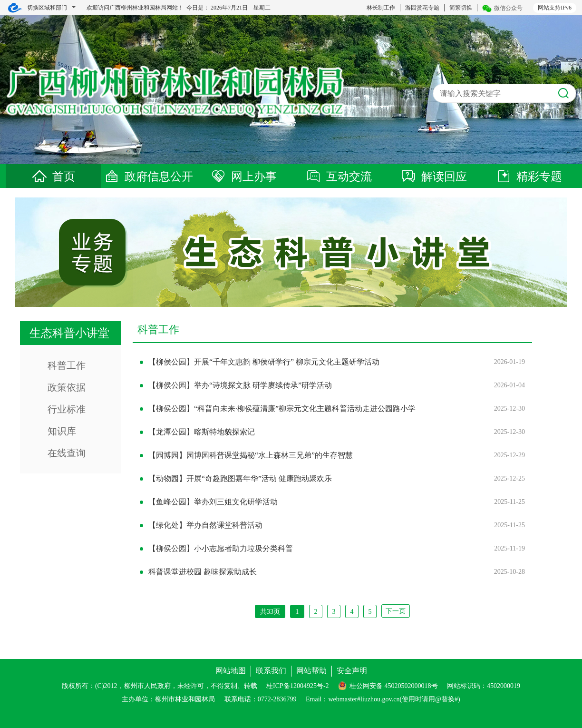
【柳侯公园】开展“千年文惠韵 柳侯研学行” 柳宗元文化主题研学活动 (264, 362)
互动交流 (339, 177)
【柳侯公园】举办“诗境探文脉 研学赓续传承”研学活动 (240, 385)
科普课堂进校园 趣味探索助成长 (203, 572)
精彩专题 (529, 177)
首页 (53, 177)
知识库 (62, 431)
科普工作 (67, 365)
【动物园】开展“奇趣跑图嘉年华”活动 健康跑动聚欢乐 (240, 478)
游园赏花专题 (422, 8)
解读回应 (434, 177)
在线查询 (67, 453)
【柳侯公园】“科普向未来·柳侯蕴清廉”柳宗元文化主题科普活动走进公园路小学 (282, 408)
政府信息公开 (148, 177)
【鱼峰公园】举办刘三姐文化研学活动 (213, 502)
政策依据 (67, 387)
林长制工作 (381, 8)
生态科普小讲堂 (69, 333)
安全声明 (352, 671)
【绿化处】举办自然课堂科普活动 (205, 525)
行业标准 (67, 409)
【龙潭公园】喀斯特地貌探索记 (202, 432)
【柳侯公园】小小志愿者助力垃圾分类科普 (221, 548)
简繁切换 (461, 8)
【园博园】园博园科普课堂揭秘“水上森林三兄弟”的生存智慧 (251, 455)
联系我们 (271, 671)
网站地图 (231, 671)
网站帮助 (311, 671)
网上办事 (243, 177)
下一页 (396, 611)
